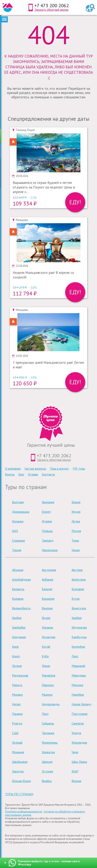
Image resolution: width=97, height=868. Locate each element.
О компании (13, 469)
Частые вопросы (35, 469)
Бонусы (10, 474)
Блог (21, 474)
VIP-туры (79, 469)
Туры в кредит (59, 469)
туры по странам (19, 794)
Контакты (48, 474)
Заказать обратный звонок (52, 10)
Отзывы (33, 474)
